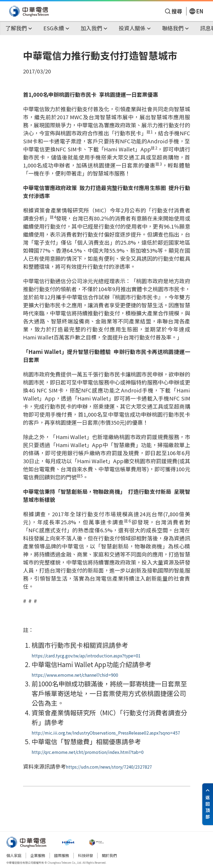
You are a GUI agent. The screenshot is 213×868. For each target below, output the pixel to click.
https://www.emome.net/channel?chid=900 (75, 675)
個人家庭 (14, 855)
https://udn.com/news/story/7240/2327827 (109, 767)
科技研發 (85, 855)
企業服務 (38, 855)
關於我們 (109, 855)
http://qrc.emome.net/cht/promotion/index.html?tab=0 (88, 752)
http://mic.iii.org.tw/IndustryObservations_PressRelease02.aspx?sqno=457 (106, 733)
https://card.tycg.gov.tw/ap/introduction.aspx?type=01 (86, 656)
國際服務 (62, 855)
